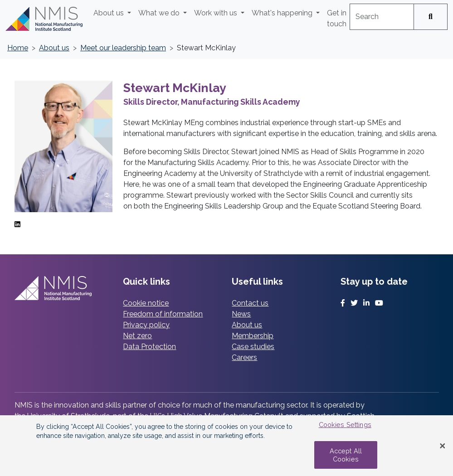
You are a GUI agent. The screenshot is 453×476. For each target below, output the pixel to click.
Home (18, 48)
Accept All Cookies (346, 455)
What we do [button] (160, 13)
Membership (253, 336)
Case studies (253, 347)
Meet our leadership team (123, 48)
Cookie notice (146, 303)
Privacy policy (146, 325)
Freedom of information (163, 314)
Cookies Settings (345, 425)
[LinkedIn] (17, 224)
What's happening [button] (283, 13)
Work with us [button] (217, 13)
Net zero (137, 336)
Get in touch (337, 18)
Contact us (250, 303)
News (241, 314)
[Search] (431, 17)
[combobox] (382, 17)
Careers (244, 357)
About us (54, 48)
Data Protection (149, 347)
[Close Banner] (443, 446)
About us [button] (110, 13)
